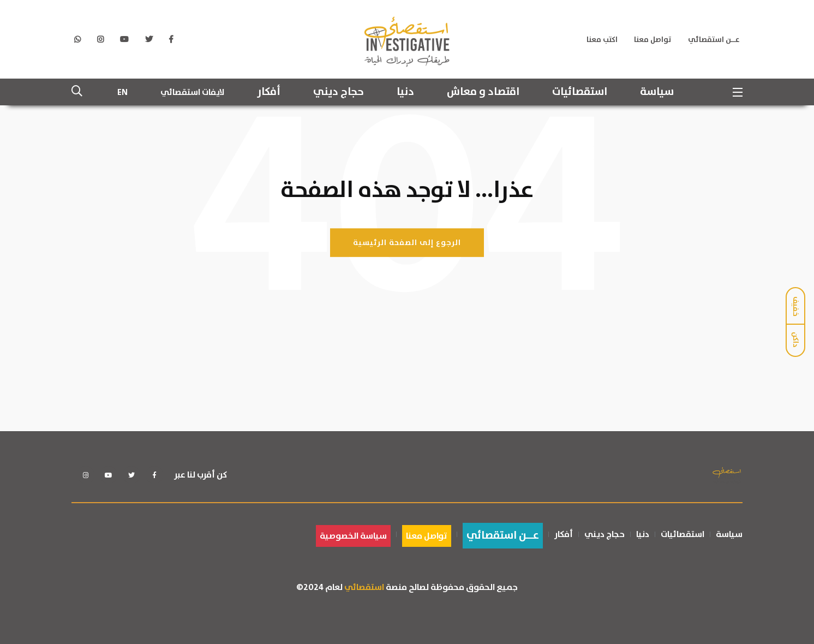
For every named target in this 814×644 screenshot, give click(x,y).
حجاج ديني (339, 92)
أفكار (269, 92)
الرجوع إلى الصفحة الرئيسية (407, 242)
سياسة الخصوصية (353, 536)
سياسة (657, 92)
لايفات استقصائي (192, 92)
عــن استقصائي (714, 40)
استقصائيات (580, 92)
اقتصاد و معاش (483, 92)
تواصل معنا (653, 40)
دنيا (405, 92)
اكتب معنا (602, 40)
